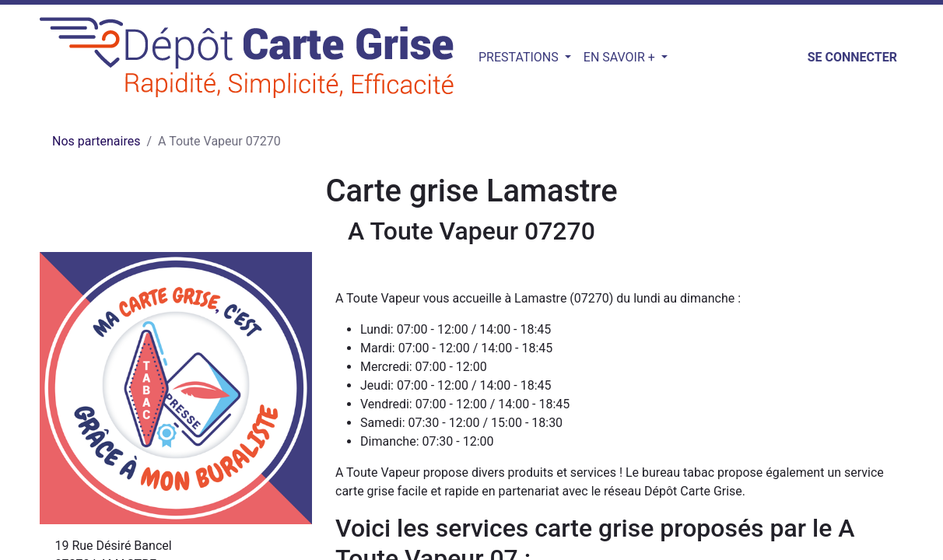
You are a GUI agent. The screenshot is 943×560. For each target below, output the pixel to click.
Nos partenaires (96, 141)
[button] (682, 58)
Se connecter (852, 57)
